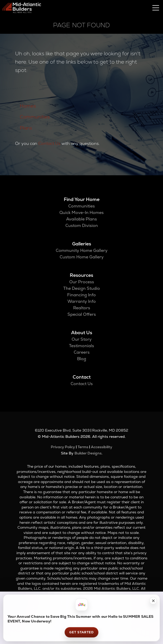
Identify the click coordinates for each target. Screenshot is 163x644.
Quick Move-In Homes (81, 213)
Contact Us (49, 143)
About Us (82, 333)
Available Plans (81, 219)
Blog (82, 359)
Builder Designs (88, 453)
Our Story (82, 339)
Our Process (82, 282)
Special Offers (82, 314)
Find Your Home (82, 199)
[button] (153, 601)
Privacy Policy (63, 447)
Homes (28, 106)
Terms (83, 447)
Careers (82, 352)
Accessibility (102, 447)
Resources (81, 275)
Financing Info (81, 295)
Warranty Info (82, 301)
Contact (82, 377)
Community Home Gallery (82, 250)
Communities (35, 117)
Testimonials (81, 346)
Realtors (82, 308)
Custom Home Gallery (82, 257)
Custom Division (82, 226)
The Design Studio (82, 288)
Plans (26, 128)
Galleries (82, 244)
